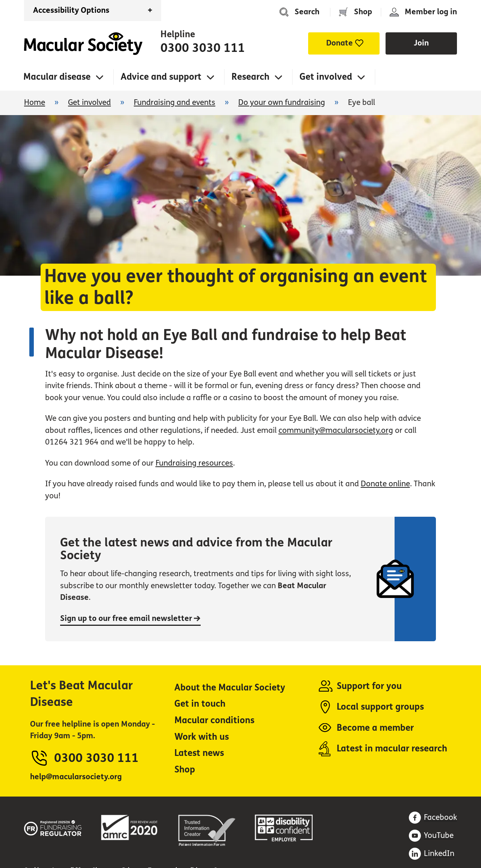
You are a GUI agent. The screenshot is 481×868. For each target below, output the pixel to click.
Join (421, 43)
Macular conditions (214, 720)
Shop (363, 12)
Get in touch (200, 704)
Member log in (431, 12)
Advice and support (161, 77)
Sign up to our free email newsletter (130, 618)
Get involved (326, 77)
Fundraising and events (175, 102)
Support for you (369, 686)
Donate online (385, 484)
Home (83, 44)
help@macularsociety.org (76, 777)
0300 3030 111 (203, 48)
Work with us (202, 737)
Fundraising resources (194, 463)
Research (250, 77)
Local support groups (380, 707)
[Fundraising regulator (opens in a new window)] (53, 827)
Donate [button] (340, 43)
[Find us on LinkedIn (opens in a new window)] (432, 854)
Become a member (375, 728)
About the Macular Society (230, 688)
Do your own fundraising (282, 102)
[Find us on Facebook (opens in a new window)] (433, 818)
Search (307, 12)
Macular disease (57, 77)
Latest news (199, 753)
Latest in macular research (392, 749)
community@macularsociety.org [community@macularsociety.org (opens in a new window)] (336, 430)
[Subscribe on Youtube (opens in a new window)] (431, 836)
